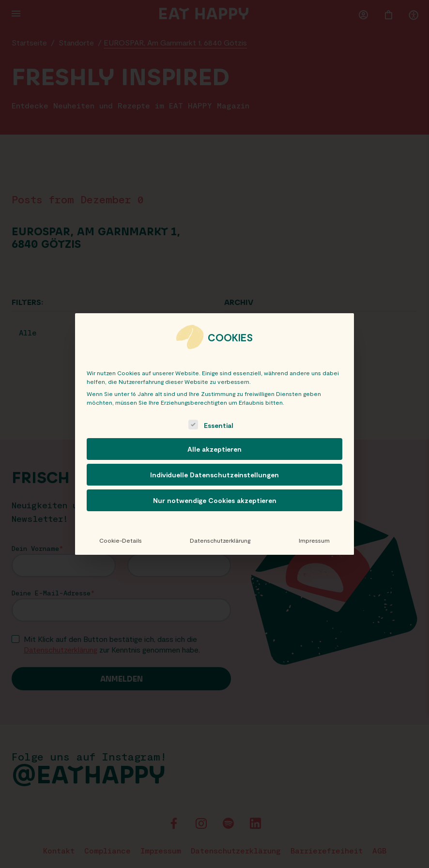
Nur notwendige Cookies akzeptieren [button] (215, 500)
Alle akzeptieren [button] (214, 449)
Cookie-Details (121, 540)
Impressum (314, 540)
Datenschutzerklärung (220, 540)
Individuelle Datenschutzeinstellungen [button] (214, 475)
